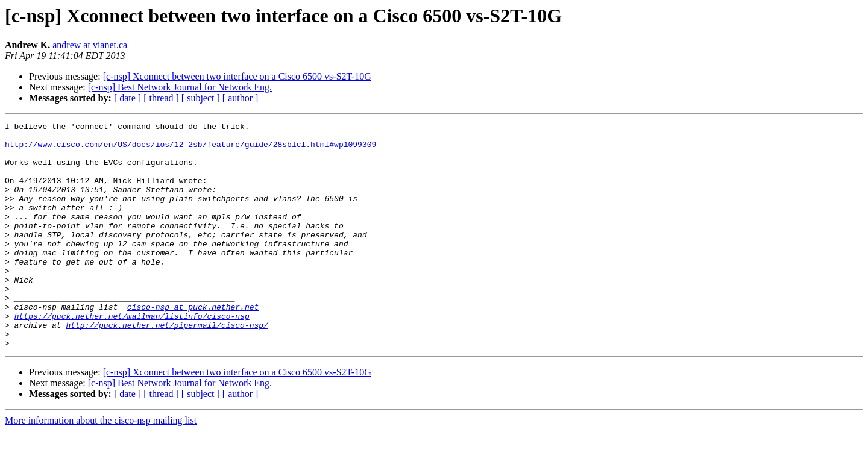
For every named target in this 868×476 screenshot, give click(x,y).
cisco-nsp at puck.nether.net (193, 345)
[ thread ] (161, 98)
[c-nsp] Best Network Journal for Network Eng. (180, 87)
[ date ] (127, 98)
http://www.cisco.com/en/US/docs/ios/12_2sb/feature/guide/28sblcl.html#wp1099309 (190, 149)
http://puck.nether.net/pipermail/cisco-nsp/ (167, 366)
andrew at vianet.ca (90, 45)
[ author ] (241, 98)
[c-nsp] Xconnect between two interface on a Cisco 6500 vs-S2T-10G (237, 76)
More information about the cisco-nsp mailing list (101, 465)
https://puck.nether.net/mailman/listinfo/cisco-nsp (132, 355)
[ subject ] (201, 98)
